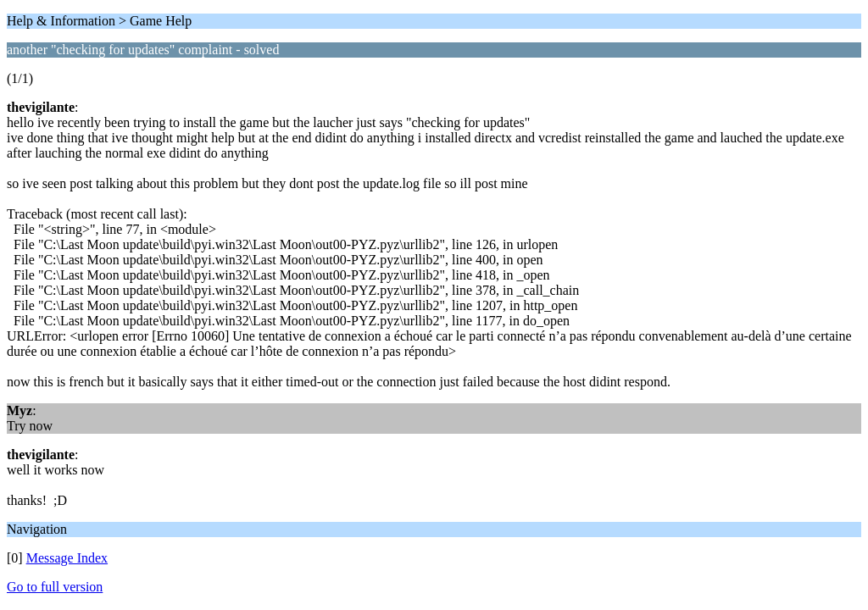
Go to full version (55, 587)
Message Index (67, 558)
